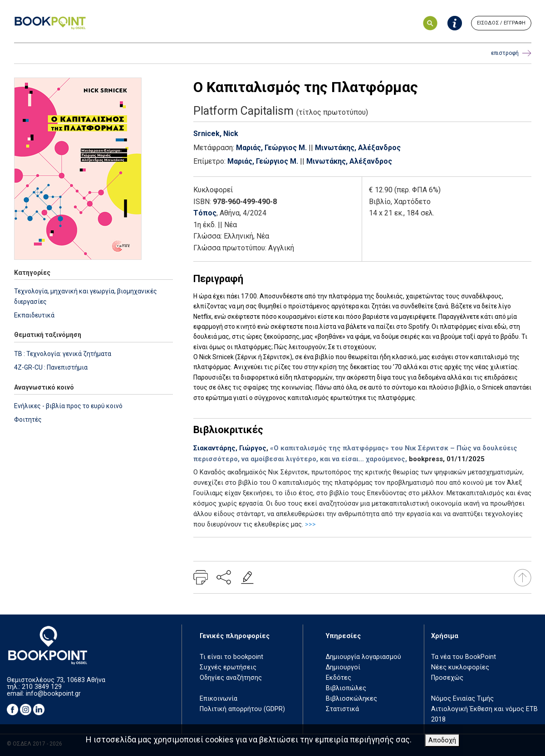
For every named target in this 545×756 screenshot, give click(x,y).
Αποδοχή (442, 740)
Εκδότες (339, 678)
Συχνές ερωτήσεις (228, 667)
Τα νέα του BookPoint (464, 657)
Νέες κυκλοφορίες (460, 667)
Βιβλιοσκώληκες (351, 699)
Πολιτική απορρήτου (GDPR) (242, 709)
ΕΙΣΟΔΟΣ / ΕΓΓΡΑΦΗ (501, 23)
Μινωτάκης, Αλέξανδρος (358, 148)
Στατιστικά (342, 709)
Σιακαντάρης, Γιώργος (230, 448)
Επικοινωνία (218, 699)
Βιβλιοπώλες (346, 688)
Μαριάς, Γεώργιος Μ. (271, 148)
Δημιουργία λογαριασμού (363, 657)
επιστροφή (511, 53)
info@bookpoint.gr (53, 694)
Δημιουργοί (343, 667)
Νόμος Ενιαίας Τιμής (462, 699)
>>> (310, 524)
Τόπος (205, 213)
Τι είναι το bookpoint (231, 657)
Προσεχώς (447, 678)
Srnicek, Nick (216, 134)
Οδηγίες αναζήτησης (231, 678)
